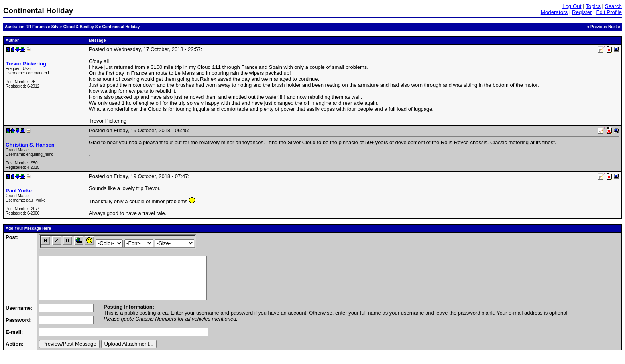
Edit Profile (609, 12)
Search (613, 6)
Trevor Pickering (26, 64)
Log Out (572, 6)
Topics (593, 6)
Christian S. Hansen (30, 145)
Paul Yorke (19, 191)
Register (582, 12)
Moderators (554, 12)
